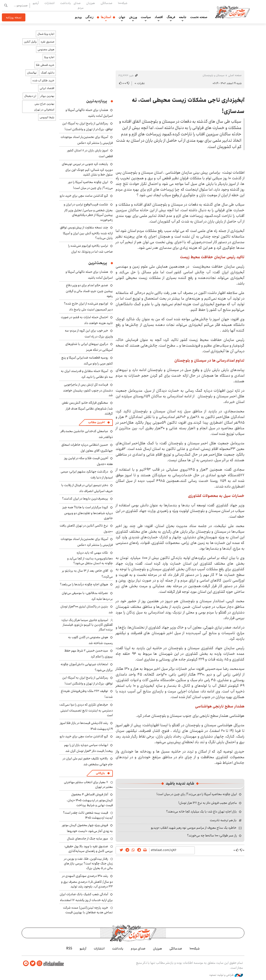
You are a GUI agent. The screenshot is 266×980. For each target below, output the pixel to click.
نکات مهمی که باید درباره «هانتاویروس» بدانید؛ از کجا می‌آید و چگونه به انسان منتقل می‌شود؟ (90, 558)
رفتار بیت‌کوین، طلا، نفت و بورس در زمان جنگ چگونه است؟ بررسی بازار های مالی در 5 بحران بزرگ (88, 864)
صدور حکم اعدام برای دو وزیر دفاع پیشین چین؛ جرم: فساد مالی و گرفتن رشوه (89, 291)
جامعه (183, 17)
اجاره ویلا (49, 57)
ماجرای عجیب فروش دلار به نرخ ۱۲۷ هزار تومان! (208, 803)
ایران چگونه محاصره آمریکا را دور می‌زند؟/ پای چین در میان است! (197, 794)
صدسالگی (106, 3)
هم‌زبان (91, 3)
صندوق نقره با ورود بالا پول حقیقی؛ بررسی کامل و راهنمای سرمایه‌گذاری (89, 849)
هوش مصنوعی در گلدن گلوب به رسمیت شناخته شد (90, 640)
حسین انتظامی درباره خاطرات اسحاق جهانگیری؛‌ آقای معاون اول (87, 448)
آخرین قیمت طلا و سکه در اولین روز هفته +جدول (88, 461)
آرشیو (36, 3)
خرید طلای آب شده (43, 80)
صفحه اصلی (235, 75)
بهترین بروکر (47, 96)
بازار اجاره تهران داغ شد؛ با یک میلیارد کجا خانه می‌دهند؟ (201, 812)
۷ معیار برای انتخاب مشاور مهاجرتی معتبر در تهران (88, 785)
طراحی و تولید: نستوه (226, 975)
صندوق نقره (47, 42)
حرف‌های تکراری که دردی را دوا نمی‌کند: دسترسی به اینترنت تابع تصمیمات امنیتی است (86, 710)
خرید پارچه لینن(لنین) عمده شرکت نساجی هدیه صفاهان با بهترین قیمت (88, 910)
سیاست (146, 17)
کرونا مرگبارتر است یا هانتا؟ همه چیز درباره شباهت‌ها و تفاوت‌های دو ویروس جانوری (88, 513)
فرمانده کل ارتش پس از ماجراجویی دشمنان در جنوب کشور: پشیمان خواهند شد (88, 390)
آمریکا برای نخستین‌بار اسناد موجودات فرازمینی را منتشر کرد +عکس (87, 140)
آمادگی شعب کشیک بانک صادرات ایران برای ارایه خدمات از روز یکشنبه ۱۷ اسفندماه (86, 897)
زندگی (89, 17)
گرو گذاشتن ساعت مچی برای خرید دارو (84, 196)
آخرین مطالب (96, 422)
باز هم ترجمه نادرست (223, 820)
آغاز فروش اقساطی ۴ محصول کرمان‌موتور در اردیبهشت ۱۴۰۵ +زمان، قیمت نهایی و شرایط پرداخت (90, 800)
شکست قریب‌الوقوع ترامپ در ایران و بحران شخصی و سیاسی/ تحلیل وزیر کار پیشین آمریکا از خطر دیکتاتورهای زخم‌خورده (88, 212)
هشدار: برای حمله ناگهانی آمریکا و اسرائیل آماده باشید (89, 113)
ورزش (133, 17)
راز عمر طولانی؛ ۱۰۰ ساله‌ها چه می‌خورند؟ (212, 836)
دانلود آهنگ (48, 73)
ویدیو (78, 17)
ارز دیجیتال (30, 96)
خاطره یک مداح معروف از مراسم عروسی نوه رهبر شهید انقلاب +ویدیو (194, 828)
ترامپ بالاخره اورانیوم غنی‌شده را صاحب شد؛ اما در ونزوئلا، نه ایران (90, 249)
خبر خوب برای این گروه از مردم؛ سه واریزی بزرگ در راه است (89, 334)
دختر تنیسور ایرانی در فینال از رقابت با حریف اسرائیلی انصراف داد (87, 488)
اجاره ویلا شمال (46, 34)
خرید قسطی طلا (45, 65)
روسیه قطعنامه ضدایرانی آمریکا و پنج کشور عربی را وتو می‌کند (87, 361)
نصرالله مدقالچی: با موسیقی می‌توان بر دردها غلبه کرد (87, 596)
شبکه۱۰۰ (123, 3)
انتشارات (49, 3)
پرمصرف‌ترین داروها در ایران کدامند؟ (85, 499)
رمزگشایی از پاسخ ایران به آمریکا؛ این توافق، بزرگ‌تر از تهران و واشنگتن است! (88, 126)
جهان (122, 17)
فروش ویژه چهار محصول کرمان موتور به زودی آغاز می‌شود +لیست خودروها (87, 828)
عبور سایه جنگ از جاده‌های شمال (88, 839)
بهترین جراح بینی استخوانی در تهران (44, 107)
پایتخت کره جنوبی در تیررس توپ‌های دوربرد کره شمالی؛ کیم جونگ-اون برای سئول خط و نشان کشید (87, 169)
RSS (69, 949)
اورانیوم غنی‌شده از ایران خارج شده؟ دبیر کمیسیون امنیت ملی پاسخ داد (88, 306)
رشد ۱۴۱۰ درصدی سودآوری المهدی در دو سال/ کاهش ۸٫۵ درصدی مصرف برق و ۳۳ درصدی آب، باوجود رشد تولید (87, 881)
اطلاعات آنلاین (233, 12)
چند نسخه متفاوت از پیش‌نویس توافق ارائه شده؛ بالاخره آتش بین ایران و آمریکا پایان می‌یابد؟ (86, 233)
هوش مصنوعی (46, 49)
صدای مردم (78, 5)
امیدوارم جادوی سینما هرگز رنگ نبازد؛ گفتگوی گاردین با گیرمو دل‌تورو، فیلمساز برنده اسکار (87, 625)
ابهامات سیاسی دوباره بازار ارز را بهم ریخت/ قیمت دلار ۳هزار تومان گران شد (88, 748)
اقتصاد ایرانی (47, 88)
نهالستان (32, 73)
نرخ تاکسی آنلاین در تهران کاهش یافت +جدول (86, 529)
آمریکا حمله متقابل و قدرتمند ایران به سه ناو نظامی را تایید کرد (87, 374)
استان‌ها (106, 17)
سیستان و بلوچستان (213, 75)
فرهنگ (171, 17)
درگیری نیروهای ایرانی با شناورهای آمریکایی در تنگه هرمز (89, 347)
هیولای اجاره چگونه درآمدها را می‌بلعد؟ (84, 584)
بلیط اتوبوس (47, 117)
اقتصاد (159, 17)
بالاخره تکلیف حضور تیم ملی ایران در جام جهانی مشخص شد (88, 761)
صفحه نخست (199, 17)
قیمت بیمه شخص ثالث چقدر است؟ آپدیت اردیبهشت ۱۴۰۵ (88, 815)
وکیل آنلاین (30, 42)
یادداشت (65, 3)
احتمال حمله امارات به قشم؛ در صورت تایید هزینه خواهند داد (87, 320)
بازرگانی (100, 773)
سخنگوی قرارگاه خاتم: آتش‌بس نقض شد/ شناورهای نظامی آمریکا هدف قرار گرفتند (87, 408)
